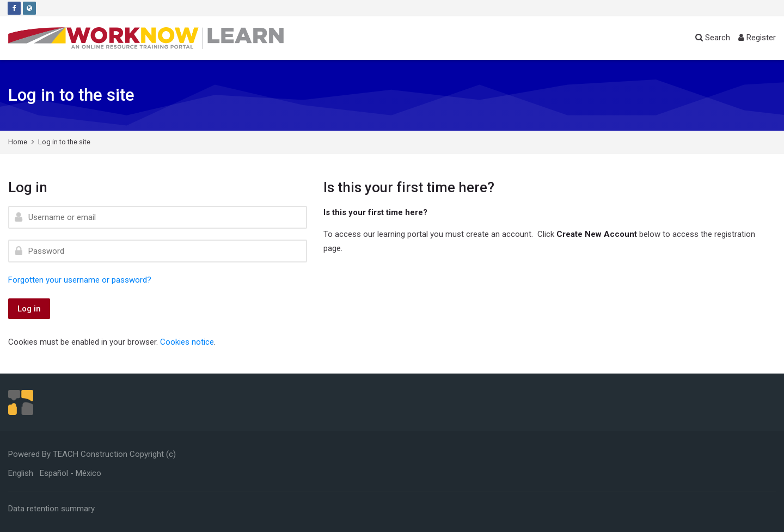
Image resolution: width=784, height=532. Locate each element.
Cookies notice (187, 342)
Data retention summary (51, 509)
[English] (21, 473)
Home (18, 142)
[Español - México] (71, 473)
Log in (29, 309)
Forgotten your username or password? (80, 280)
